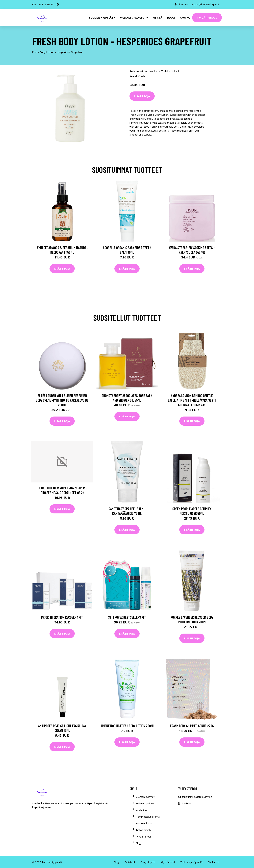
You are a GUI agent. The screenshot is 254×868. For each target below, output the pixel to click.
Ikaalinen (183, 4)
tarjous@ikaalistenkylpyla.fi (205, 4)
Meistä (158, 18)
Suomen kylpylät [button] (101, 18)
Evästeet (130, 862)
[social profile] (58, 4)
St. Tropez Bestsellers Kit (127, 617)
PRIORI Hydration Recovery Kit (62, 617)
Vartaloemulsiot (170, 71)
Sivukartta (213, 862)
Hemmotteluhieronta (148, 817)
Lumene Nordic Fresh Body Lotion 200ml (127, 726)
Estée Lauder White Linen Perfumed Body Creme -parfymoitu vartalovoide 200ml (62, 400)
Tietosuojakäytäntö (191, 862)
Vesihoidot (142, 810)
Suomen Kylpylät (145, 797)
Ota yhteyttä (148, 862)
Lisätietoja (142, 96)
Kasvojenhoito (144, 823)
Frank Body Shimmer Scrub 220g (192, 726)
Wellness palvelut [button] (133, 18)
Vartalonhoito (152, 71)
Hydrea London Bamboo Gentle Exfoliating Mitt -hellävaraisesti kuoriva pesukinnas (192, 400)
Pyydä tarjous (207, 18)
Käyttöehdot (168, 862)
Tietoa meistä (144, 830)
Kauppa (185, 18)
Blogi (171, 18)
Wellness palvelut (146, 803)
